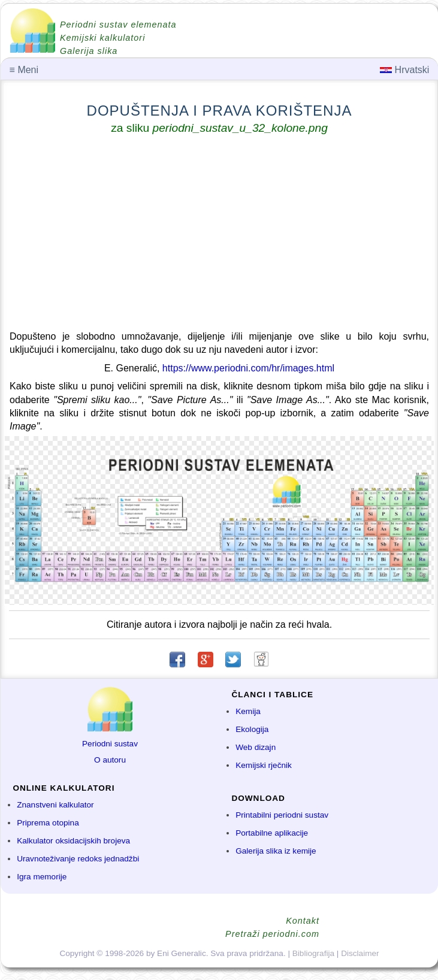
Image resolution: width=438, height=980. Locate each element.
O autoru (110, 760)
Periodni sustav (110, 744)
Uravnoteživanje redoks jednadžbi (78, 859)
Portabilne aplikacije (272, 833)
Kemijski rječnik (264, 765)
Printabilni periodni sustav (282, 815)
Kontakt (303, 921)
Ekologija (252, 729)
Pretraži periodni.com (272, 934)
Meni (24, 70)
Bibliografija (313, 953)
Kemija (248, 711)
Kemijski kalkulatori (102, 38)
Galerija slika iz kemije (276, 851)
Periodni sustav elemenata (118, 25)
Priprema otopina (48, 823)
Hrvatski (404, 70)
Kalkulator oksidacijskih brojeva (73, 841)
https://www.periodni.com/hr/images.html (248, 368)
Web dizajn (256, 747)
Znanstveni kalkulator (55, 805)
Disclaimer (360, 953)
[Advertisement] (219, 235)
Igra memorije (42, 877)
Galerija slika (89, 51)
